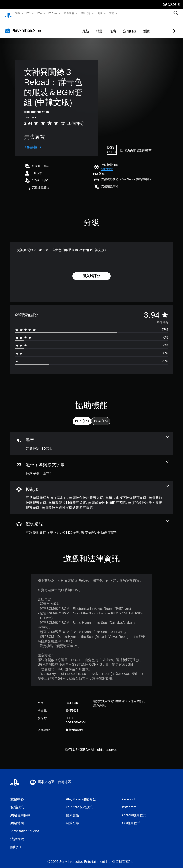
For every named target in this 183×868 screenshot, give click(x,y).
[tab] (82, 417)
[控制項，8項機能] (91, 493)
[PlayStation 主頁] (8, 13)
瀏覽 (122, 27)
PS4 (40, 13)
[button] (107, 165)
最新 (61, 27)
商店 (100, 13)
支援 (111, 13)
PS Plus (53, 13)
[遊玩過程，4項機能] (91, 523)
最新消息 (86, 13)
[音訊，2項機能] (91, 439)
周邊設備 (69, 13)
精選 (74, 27)
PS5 (29, 13)
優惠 (88, 27)
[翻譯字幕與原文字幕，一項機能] (91, 463)
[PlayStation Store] (25, 26)
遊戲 (18, 13)
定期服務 (105, 27)
